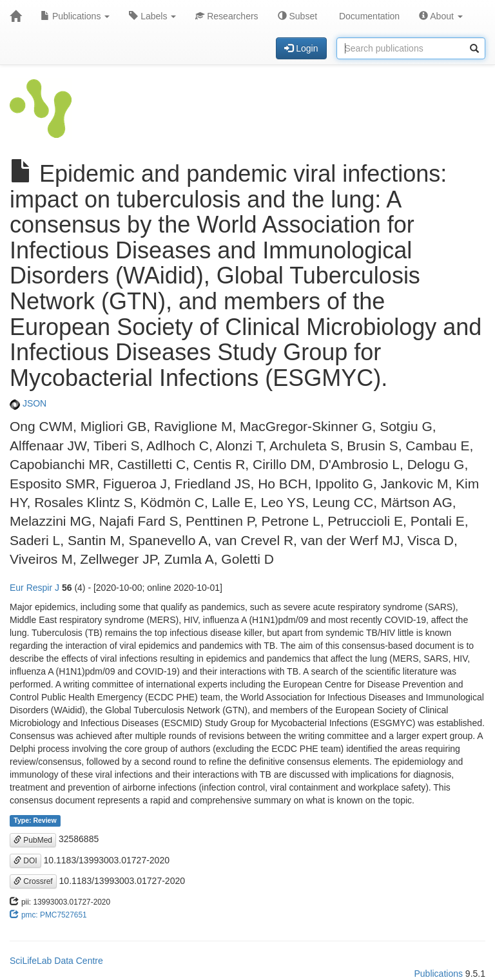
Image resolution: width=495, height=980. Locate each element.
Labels (152, 16)
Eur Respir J (34, 588)
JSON (28, 403)
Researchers (227, 16)
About (441, 16)
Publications (75, 16)
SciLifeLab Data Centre (56, 961)
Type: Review (35, 820)
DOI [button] (25, 861)
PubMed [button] (33, 840)
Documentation (368, 16)
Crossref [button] (33, 881)
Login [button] (301, 48)
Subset (297, 16)
